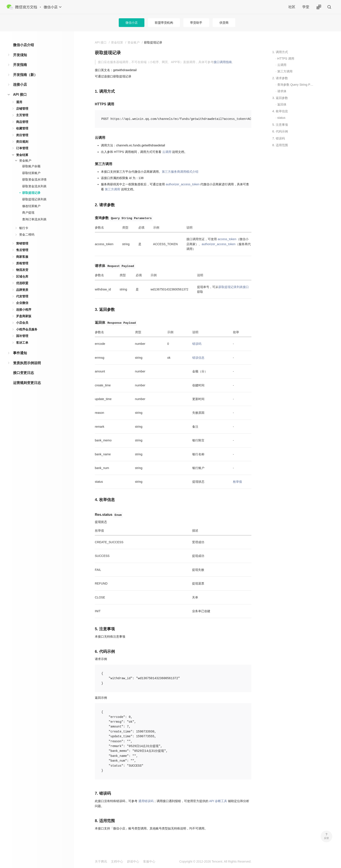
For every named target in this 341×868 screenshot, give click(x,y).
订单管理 (22, 148)
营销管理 (22, 243)
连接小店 (20, 85)
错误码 (197, 344)
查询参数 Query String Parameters (296, 85)
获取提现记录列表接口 (234, 287)
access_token (227, 239)
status (281, 118)
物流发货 (22, 270)
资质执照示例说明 (27, 363)
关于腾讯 (101, 861)
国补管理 (22, 336)
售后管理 (22, 250)
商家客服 (22, 257)
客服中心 (149, 861)
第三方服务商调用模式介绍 (180, 172)
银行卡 (24, 228)
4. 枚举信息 (280, 111)
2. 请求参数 (280, 78)
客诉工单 (22, 343)
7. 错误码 (279, 138)
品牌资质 (22, 290)
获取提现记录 (31, 193)
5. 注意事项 (280, 125)
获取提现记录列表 (34, 199)
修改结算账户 (31, 206)
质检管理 (22, 263)
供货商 (224, 23)
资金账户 (25, 161)
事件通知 (20, 353)
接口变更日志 (23, 373)
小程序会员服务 (27, 329)
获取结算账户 (31, 173)
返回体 (282, 104)
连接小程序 (24, 310)
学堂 (306, 7)
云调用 (167, 152)
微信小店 (132, 23)
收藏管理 (22, 128)
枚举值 (237, 482)
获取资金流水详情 (34, 179)
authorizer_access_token (183, 184)
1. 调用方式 (280, 52)
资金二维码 (27, 235)
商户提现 (28, 213)
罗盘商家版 (24, 316)
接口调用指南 (223, 62)
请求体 (282, 91)
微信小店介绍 (23, 45)
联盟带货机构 (164, 23)
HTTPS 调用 (286, 59)
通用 (19, 102)
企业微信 (22, 303)
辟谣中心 (133, 861)
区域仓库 (22, 276)
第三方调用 (112, 189)
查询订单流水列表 (34, 219)
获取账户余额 (31, 166)
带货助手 (196, 23)
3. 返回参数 (280, 98)
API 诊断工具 (218, 801)
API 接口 (20, 95)
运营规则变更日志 (27, 383)
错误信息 (198, 358)
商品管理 (22, 122)
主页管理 (22, 115)
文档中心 (117, 861)
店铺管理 (22, 109)
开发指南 (20, 65)
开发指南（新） (25, 75)
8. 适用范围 (280, 145)
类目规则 (22, 142)
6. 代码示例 (280, 131)
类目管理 (22, 135)
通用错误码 (146, 801)
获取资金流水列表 (34, 186)
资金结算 (22, 155)
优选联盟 (22, 283)
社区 (292, 7)
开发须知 (20, 55)
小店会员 (22, 323)
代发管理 (22, 296)
